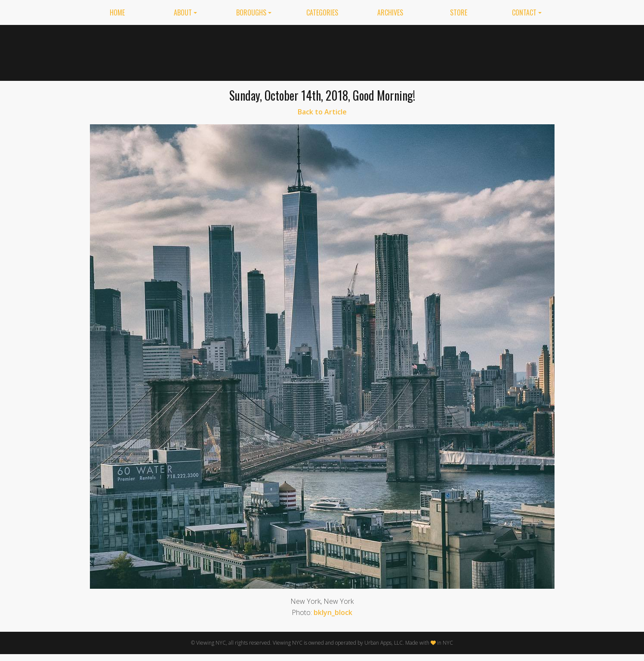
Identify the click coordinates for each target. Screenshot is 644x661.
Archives (390, 12)
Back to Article (322, 112)
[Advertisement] (404, 51)
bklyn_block (333, 612)
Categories (322, 12)
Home (117, 12)
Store (459, 12)
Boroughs (251, 12)
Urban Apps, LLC (384, 643)
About (183, 12)
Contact (524, 12)
